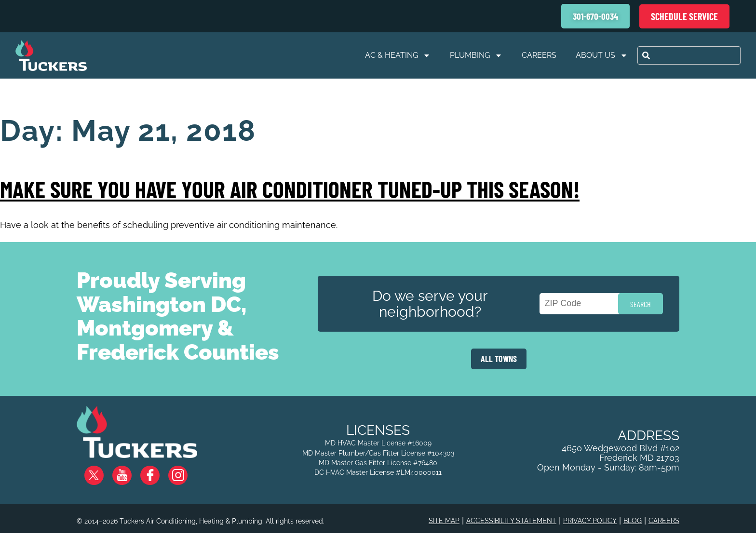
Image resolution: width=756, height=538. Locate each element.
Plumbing (476, 55)
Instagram (186, 472)
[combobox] (689, 55)
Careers (539, 55)
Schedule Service (684, 16)
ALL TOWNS (499, 359)
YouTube (130, 472)
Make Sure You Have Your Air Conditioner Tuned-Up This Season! (290, 189)
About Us (602, 55)
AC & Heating (398, 55)
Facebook (158, 472)
